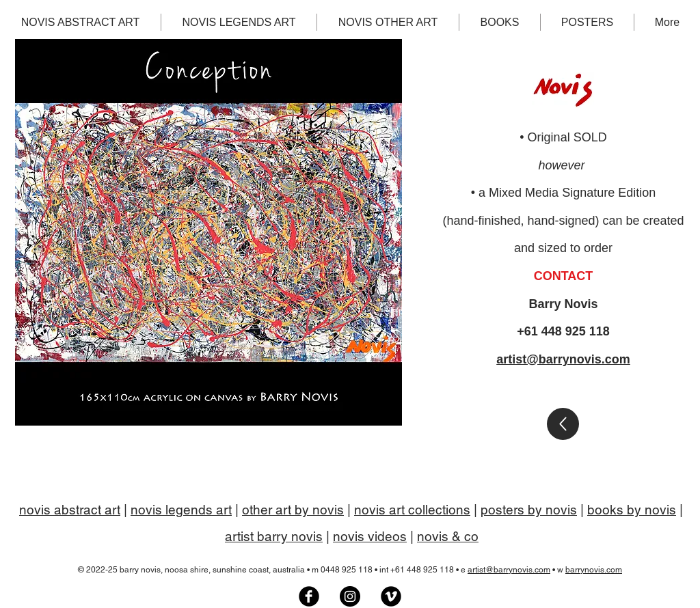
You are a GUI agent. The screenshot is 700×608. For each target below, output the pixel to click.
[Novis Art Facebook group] (309, 596)
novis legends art (181, 510)
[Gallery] (563, 424)
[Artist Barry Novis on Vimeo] (391, 596)
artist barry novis (274, 536)
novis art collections (412, 510)
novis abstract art (70, 510)
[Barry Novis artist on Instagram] (350, 596)
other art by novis (293, 510)
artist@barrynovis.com (563, 359)
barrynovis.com (594, 570)
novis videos (370, 536)
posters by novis (529, 510)
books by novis (632, 510)
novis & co (448, 536)
